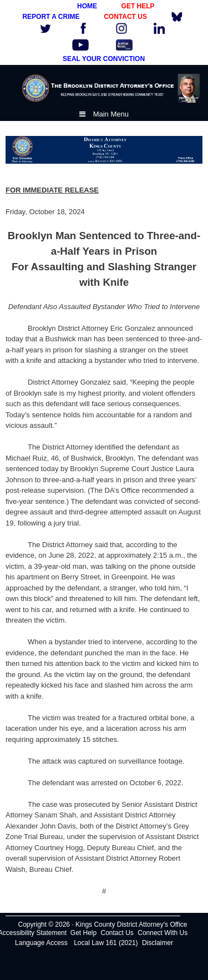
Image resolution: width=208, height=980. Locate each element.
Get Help (83, 933)
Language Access (41, 943)
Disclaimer (158, 943)
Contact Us (117, 933)
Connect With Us (163, 933)
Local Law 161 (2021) (106, 943)
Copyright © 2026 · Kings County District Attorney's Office (102, 925)
